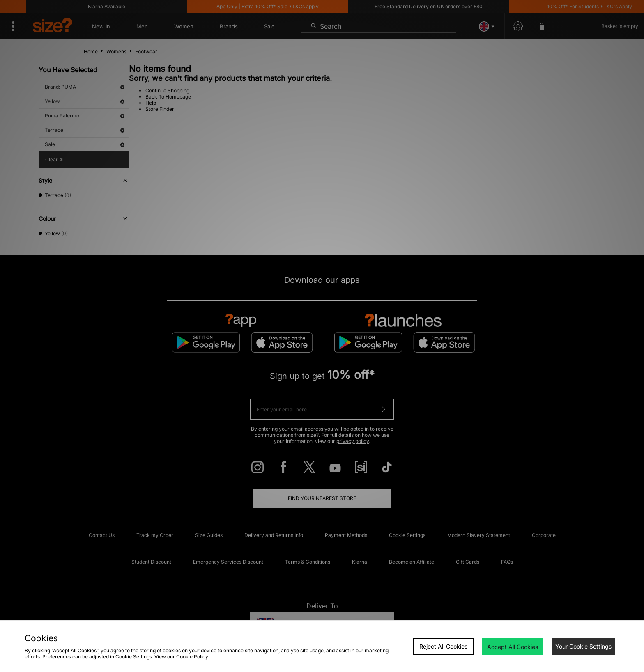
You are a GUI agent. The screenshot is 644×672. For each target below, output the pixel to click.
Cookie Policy (192, 657)
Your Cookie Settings (583, 646)
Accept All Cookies (513, 647)
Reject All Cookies (443, 646)
